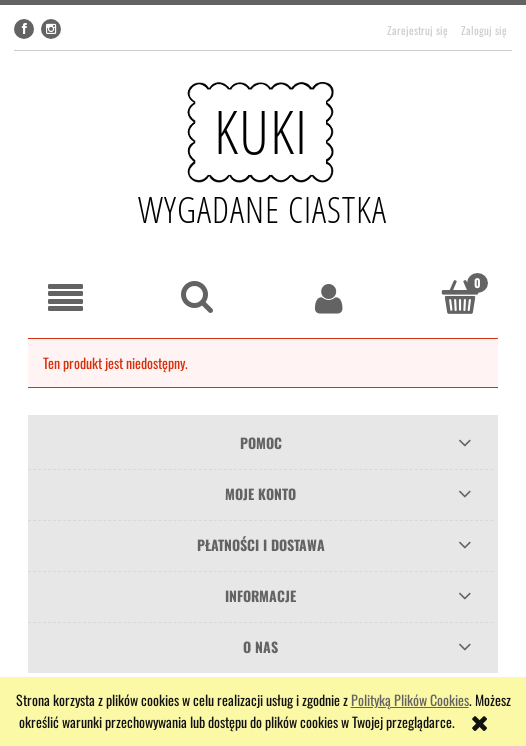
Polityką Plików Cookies (410, 699)
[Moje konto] (329, 298)
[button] (66, 298)
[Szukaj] (198, 297)
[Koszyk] (461, 297)
